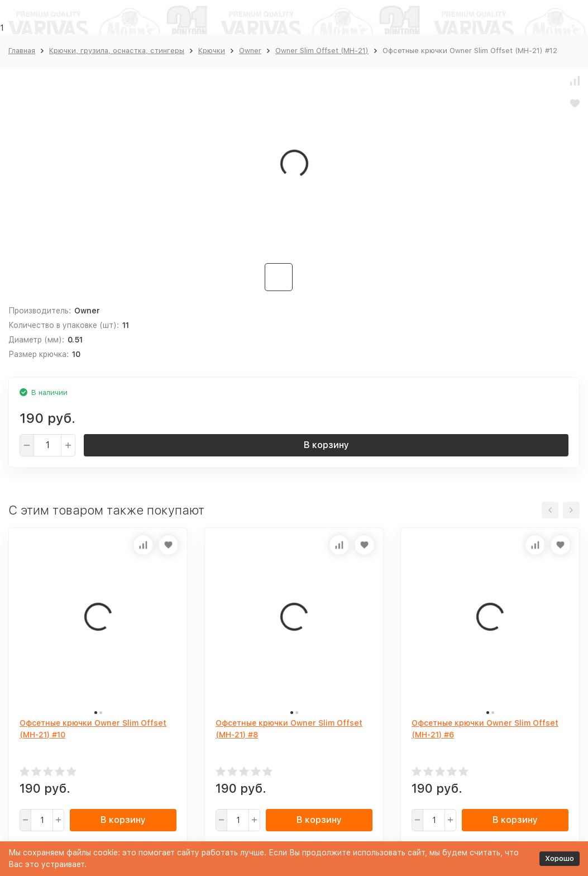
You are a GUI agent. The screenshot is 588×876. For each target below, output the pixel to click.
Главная (22, 51)
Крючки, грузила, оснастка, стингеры (117, 51)
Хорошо (560, 858)
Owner (250, 51)
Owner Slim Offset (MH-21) (322, 51)
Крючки (212, 51)
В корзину (326, 445)
